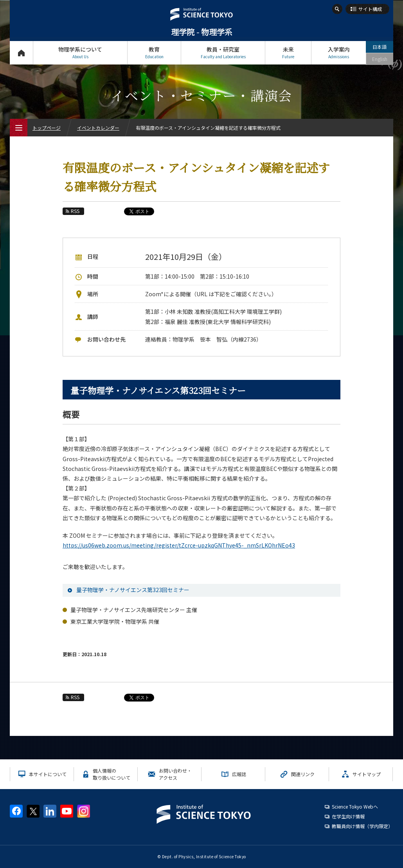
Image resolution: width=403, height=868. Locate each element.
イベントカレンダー (98, 128)
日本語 (380, 47)
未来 (288, 53)
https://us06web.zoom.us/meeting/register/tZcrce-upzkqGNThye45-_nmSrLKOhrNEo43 (179, 545)
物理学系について (80, 53)
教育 (154, 53)
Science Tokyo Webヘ (355, 806)
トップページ (21, 53)
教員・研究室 (223, 53)
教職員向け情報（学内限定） (362, 826)
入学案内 (339, 53)
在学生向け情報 (348, 816)
